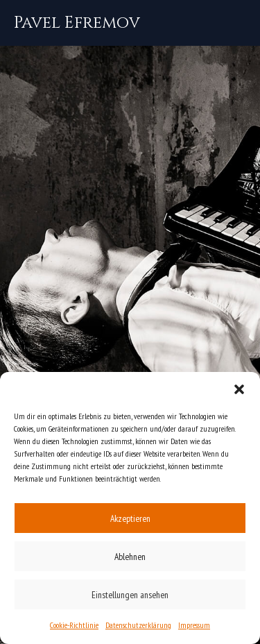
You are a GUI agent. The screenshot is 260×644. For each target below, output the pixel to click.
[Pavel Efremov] (77, 23)
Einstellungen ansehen (130, 595)
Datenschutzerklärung (138, 625)
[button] (239, 389)
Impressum (194, 625)
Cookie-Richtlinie (74, 625)
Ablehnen (130, 557)
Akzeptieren (130, 518)
